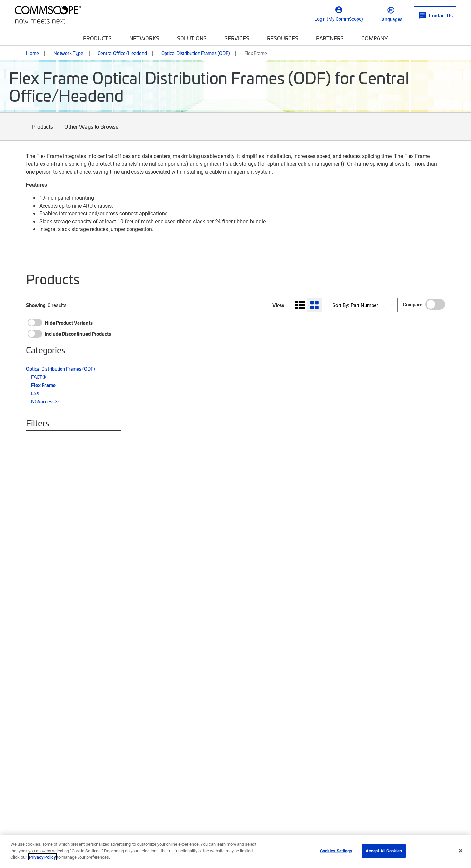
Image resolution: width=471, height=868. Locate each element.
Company (375, 38)
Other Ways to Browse (92, 132)
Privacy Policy (43, 857)
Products (97, 38)
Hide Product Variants (69, 323)
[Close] (461, 851)
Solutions (192, 38)
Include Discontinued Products (78, 334)
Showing (36, 305)
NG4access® (45, 401)
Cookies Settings (336, 851)
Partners (330, 38)
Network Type (68, 53)
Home (33, 53)
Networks (144, 38)
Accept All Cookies (384, 851)
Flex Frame (43, 385)
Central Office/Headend (122, 53)
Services (237, 38)
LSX (35, 393)
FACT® (39, 377)
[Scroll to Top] (453, 830)
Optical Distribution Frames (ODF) (196, 53)
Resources (283, 38)
